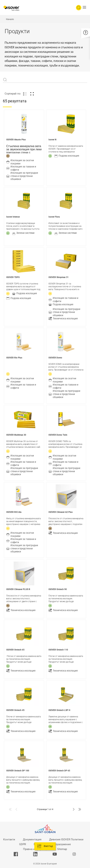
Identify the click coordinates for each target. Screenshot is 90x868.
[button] (85, 8)
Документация (32, 839)
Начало (10, 19)
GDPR (23, 844)
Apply (5, 80)
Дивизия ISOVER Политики (66, 839)
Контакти (9, 839)
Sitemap (62, 849)
